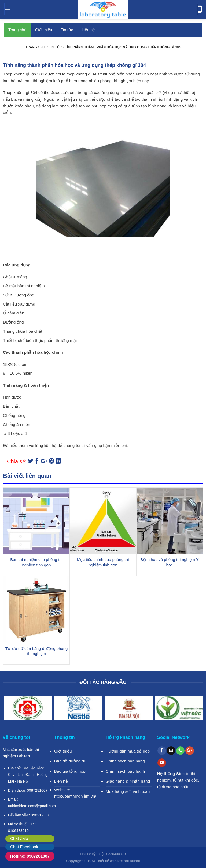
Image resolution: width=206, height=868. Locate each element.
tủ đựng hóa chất (173, 787)
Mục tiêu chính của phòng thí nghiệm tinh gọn (103, 562)
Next (197, 709)
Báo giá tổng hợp (70, 771)
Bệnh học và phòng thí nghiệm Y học (169, 562)
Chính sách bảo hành (125, 771)
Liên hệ (88, 30)
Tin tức (67, 30)
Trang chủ (17, 30)
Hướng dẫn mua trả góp (128, 751)
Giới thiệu (44, 30)
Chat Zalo (19, 838)
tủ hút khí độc (185, 780)
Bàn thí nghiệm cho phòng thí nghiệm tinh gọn (36, 562)
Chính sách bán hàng (125, 761)
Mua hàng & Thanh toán (128, 791)
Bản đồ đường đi (70, 761)
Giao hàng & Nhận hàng (128, 781)
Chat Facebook (24, 847)
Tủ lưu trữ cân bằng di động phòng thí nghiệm (37, 651)
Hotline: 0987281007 (30, 856)
